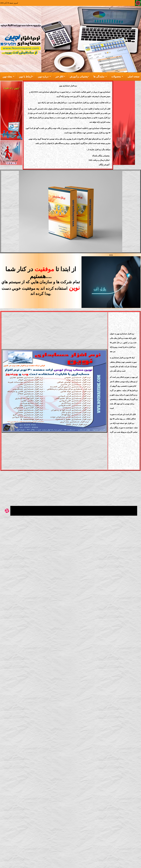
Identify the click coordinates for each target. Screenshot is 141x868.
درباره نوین (43, 77)
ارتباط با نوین (25, 77)
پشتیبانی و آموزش (79, 77)
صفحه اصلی (134, 77)
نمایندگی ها (99, 77)
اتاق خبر (59, 77)
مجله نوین (7, 77)
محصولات (116, 77)
